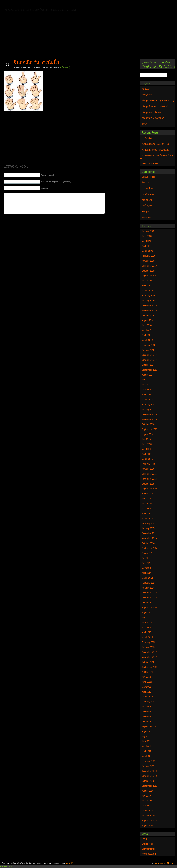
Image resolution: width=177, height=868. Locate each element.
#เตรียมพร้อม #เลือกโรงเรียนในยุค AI (156, 157)
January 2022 (148, 231)
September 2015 (149, 489)
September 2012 (149, 667)
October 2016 (148, 424)
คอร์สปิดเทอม (148, 194)
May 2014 (146, 568)
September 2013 (149, 608)
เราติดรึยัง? (147, 138)
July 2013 (146, 618)
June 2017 (147, 385)
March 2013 (147, 637)
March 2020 (147, 251)
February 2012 (149, 702)
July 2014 (146, 558)
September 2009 (149, 821)
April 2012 (146, 692)
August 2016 (148, 434)
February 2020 (149, 256)
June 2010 (147, 801)
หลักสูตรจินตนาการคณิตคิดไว (75, 4)
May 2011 (146, 746)
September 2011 (149, 726)
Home (14, 4)
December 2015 (149, 474)
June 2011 (147, 741)
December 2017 (149, 355)
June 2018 (147, 325)
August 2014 (148, 553)
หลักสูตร (145, 212)
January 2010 (148, 816)
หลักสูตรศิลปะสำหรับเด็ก (54, 10)
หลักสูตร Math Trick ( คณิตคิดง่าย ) (118, 4)
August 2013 (148, 613)
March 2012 (147, 697)
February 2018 (149, 345)
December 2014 (149, 533)
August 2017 (148, 375)
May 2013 (146, 627)
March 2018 (147, 340)
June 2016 (147, 444)
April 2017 (146, 395)
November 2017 (149, 360)
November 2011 (149, 717)
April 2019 (146, 286)
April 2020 (146, 246)
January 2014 (148, 588)
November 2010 (149, 776)
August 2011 (148, 731)
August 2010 (148, 791)
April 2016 (146, 454)
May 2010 (146, 806)
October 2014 (148, 543)
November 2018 (149, 310)
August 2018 (148, 320)
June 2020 (147, 236)
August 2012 (148, 672)
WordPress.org (149, 854)
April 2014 (146, 573)
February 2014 (149, 583)
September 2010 (149, 786)
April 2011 (146, 751)
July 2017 (146, 380)
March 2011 (147, 756)
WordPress (72, 863)
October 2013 (148, 603)
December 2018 (149, 305)
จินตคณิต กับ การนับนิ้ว (36, 62)
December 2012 (149, 652)
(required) (48, 175)
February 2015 (149, 523)
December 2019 (149, 266)
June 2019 (147, 281)
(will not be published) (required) (56, 182)
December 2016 (149, 414)
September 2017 (149, 370)
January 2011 (148, 766)
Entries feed (147, 844)
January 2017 (148, 410)
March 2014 (147, 578)
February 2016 (149, 464)
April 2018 (146, 335)
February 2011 (149, 761)
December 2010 (149, 771)
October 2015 (148, 484)
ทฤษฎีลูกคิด (46, 4)
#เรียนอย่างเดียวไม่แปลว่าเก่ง (155, 144)
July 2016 (146, 439)
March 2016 (147, 459)
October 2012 (148, 662)
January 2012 (148, 707)
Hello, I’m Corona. (150, 163)
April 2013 (146, 632)
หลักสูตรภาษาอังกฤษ (23, 10)
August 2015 (148, 494)
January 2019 (148, 301)
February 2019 (149, 296)
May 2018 (146, 330)
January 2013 (148, 647)
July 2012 (146, 677)
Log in (145, 839)
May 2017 (146, 390)
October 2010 (148, 781)
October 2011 (148, 722)
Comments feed (149, 849)
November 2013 (149, 598)
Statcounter (6, 867)
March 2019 (147, 291)
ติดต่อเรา (28, 4)
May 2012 (146, 687)
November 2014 (149, 538)
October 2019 (148, 271)
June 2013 (147, 622)
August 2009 (148, 826)
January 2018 (148, 350)
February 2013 (149, 642)
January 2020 (148, 261)
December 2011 (149, 712)
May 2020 (146, 241)
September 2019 (149, 276)
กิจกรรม (145, 182)
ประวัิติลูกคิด (147, 206)
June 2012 (147, 682)
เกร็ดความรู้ (65, 67)
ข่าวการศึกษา (148, 188)
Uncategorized (148, 177)
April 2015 (146, 514)
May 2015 (146, 509)
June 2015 (147, 504)
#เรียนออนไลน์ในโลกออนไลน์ (155, 150)
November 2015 (149, 479)
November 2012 (149, 657)
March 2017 (147, 400)
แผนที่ (147, 4)
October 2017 (148, 365)
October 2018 (148, 315)
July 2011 (146, 736)
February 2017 (149, 405)
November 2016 (149, 419)
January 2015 (148, 528)
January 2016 (148, 469)
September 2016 (149, 429)
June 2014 (147, 563)
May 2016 (146, 449)
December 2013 (149, 593)
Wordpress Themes (165, 863)
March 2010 (147, 811)
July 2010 (146, 796)
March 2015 (147, 518)
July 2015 (146, 499)
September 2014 (149, 548)
